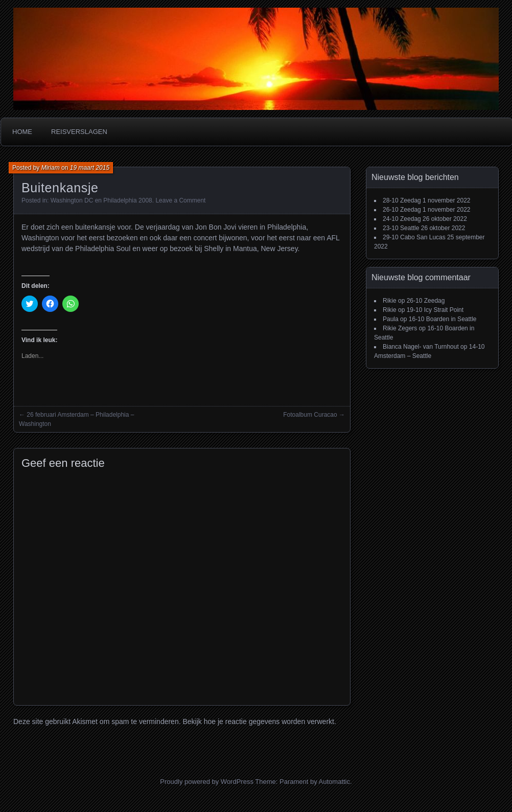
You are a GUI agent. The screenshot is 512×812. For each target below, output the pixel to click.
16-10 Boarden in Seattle (443, 319)
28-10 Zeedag (402, 200)
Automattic (334, 782)
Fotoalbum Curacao (310, 415)
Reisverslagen (79, 132)
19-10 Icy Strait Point (435, 310)
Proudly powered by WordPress (207, 782)
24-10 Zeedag (402, 219)
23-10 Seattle (401, 228)
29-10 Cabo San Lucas (414, 237)
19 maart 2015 (90, 168)
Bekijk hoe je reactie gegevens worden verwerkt (258, 721)
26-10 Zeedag (402, 210)
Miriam (51, 168)
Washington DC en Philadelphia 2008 (101, 200)
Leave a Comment (180, 200)
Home (22, 132)
